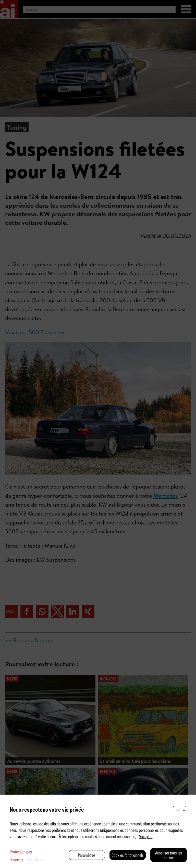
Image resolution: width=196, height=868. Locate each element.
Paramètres (87, 855)
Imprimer (35, 859)
